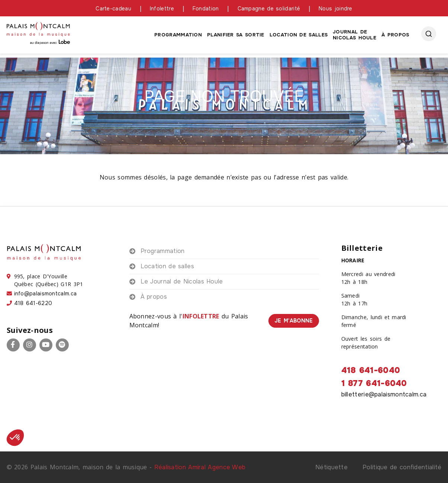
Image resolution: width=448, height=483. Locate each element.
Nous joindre (336, 9)
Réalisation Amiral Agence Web (200, 467)
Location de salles (299, 35)
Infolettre (162, 9)
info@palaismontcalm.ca (46, 294)
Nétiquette (331, 467)
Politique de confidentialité (402, 467)
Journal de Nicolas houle (354, 35)
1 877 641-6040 (374, 383)
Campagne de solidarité (269, 9)
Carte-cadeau (113, 9)
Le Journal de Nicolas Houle (182, 281)
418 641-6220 (33, 303)
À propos (395, 35)
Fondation (206, 9)
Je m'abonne (294, 321)
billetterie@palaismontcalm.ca (384, 394)
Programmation (178, 35)
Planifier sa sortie (236, 35)
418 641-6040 (371, 370)
